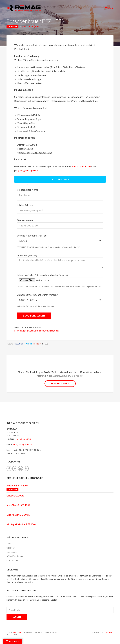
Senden (17, 617)
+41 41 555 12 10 (81, 166)
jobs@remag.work (28, 170)
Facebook (19, 344)
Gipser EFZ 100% (15, 496)
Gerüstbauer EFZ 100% (18, 515)
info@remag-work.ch (22, 444)
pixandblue (108, 632)
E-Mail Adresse (25, 205)
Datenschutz (12, 560)
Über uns (11, 548)
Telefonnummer (25, 220)
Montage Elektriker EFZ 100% (21, 524)
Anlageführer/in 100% (18, 486)
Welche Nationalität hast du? (32, 235)
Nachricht (27, 255)
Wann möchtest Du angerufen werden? (37, 295)
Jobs (9, 544)
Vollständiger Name (28, 190)
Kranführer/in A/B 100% (19, 505)
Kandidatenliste (60, 383)
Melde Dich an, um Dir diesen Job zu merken (36, 331)
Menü (109, 8)
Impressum (12, 552)
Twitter (28, 344)
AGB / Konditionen (15, 556)
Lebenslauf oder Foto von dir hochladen (42, 275)
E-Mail (45, 344)
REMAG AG (17, 632)
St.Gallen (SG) (31, 26)
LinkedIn (37, 344)
